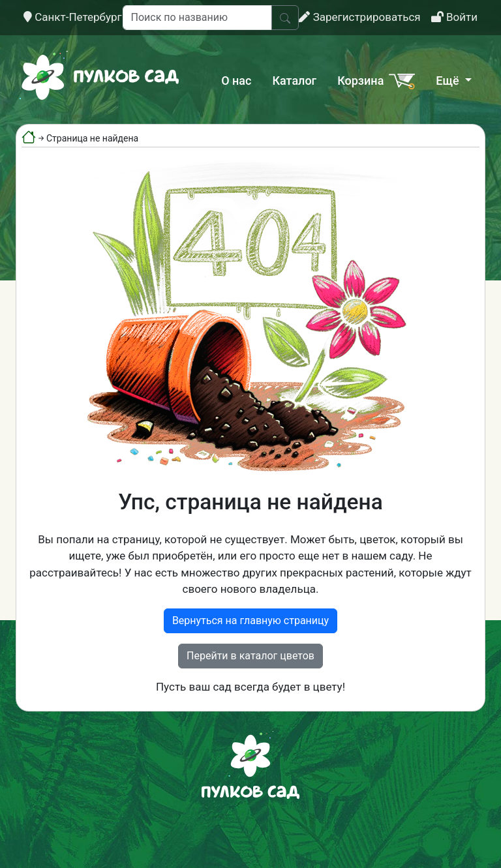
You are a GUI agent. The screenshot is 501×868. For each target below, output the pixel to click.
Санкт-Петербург (73, 17)
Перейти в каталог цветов (250, 656)
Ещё (449, 81)
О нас (236, 81)
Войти (454, 17)
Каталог (294, 81)
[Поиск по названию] (197, 18)
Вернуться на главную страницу (250, 621)
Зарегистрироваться (359, 17)
